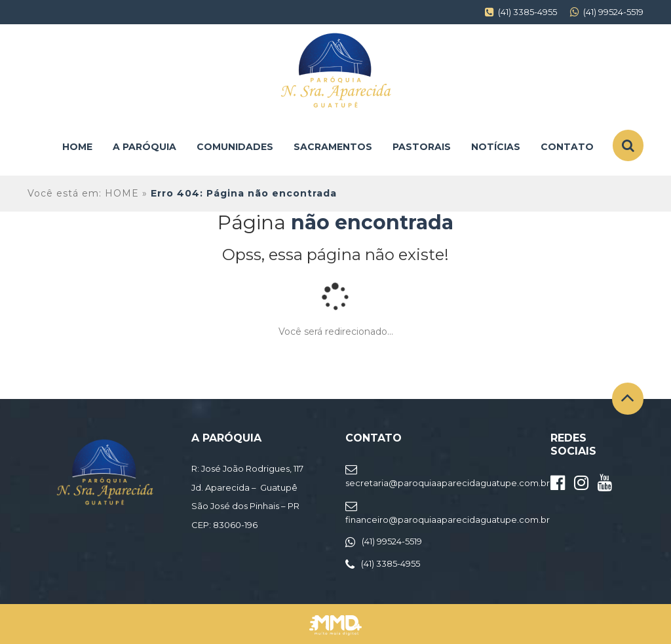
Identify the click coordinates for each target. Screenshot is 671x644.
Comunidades (235, 147)
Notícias (496, 147)
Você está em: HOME (83, 193)
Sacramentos (333, 147)
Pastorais (422, 147)
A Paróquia (144, 147)
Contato (567, 147)
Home (77, 147)
